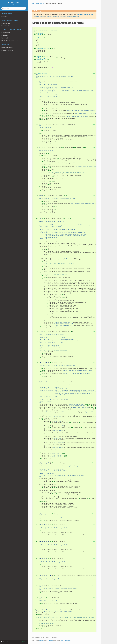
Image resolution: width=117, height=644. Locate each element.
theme (51, 641)
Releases (4, 16)
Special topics (5, 26)
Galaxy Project (15, 2)
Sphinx (41, 641)
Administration (6, 23)
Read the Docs (66, 641)
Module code (40, 4)
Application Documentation (9, 41)
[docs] (94, 73)
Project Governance (7, 48)
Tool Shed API (5, 38)
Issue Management (7, 50)
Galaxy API (4, 35)
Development (5, 33)
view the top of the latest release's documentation (63, 17)
